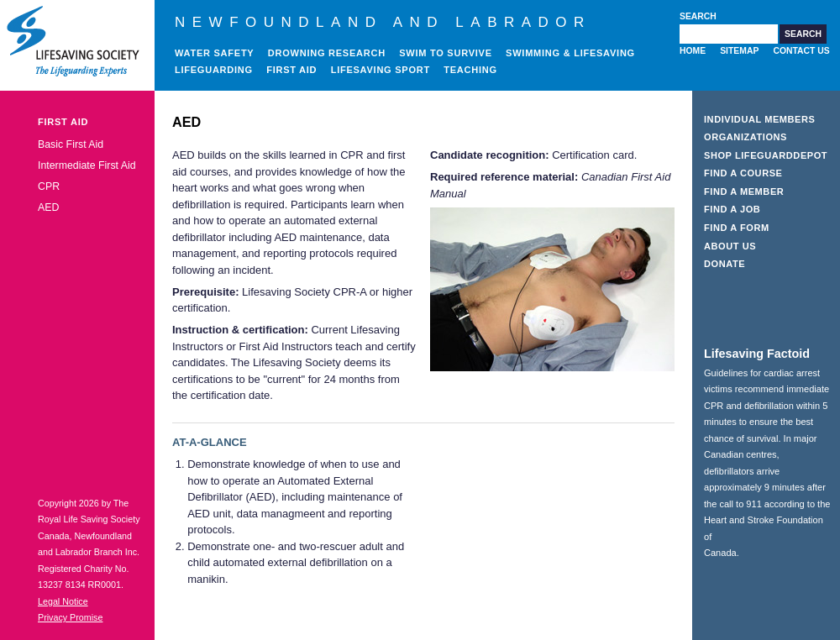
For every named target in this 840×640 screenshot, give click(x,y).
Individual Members (760, 119)
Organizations (745, 137)
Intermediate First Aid (87, 165)
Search (698, 16)
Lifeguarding (214, 70)
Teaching (470, 70)
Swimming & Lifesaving (570, 53)
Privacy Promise (70, 617)
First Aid (291, 70)
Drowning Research (327, 53)
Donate (724, 264)
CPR (49, 186)
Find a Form (737, 228)
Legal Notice (63, 601)
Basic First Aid (71, 144)
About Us (730, 246)
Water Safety (214, 53)
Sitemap (739, 51)
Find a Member (744, 191)
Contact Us (801, 51)
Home (693, 51)
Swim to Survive (446, 53)
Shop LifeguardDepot (766, 155)
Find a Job (732, 209)
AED (48, 207)
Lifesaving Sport (381, 70)
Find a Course (743, 173)
